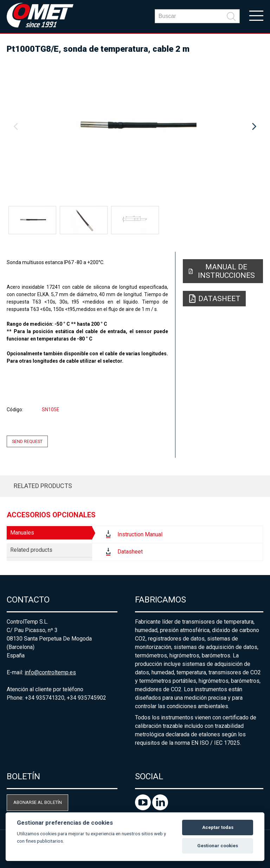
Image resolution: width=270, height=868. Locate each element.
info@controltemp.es (50, 672)
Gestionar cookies (218, 846)
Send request (27, 441)
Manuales (22, 533)
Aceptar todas (218, 827)
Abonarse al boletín (38, 802)
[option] (135, 127)
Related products (43, 486)
